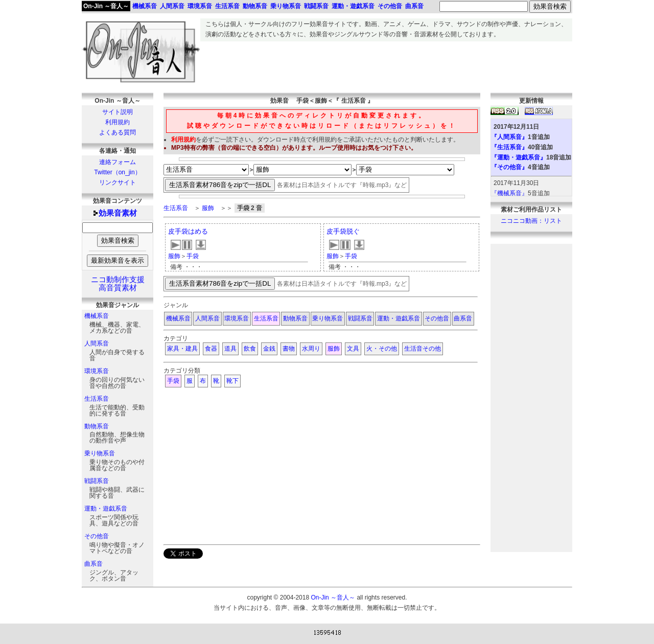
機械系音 (97, 316)
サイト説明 (118, 112)
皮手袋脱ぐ (343, 231)
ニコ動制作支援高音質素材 (118, 284)
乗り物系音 (100, 453)
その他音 (97, 536)
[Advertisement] (386, 64)
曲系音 (94, 564)
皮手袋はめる (188, 231)
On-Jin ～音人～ (106, 6)
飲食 (250, 349)
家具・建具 (182, 349)
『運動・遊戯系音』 (519, 157)
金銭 (269, 349)
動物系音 (97, 426)
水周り (311, 349)
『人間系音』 (509, 137)
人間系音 (97, 343)
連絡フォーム (118, 162)
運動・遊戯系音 (106, 509)
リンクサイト (118, 182)
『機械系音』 (509, 193)
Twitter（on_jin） (117, 172)
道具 (230, 349)
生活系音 (97, 399)
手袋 (193, 256)
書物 (289, 349)
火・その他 (382, 349)
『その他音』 (509, 167)
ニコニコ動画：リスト (531, 221)
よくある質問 (118, 132)
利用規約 (118, 122)
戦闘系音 (97, 481)
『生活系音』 (509, 147)
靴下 (232, 381)
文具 (353, 349)
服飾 (208, 208)
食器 (211, 349)
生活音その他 (423, 349)
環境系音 (97, 371)
